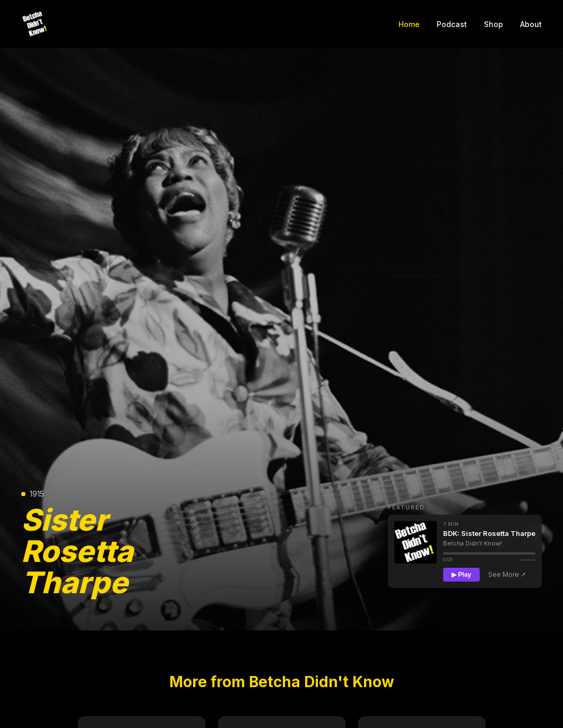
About (531, 24)
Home (409, 24)
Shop (493, 24)
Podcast (452, 24)
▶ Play (461, 575)
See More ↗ (507, 574)
